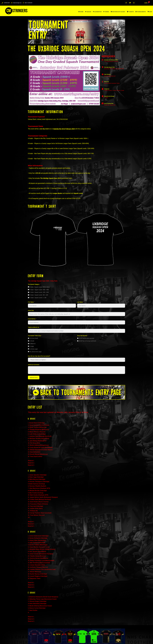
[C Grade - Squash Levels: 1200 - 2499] (28, 292)
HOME (81, 12)
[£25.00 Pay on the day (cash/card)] (78, 341)
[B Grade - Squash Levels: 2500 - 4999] (28, 290)
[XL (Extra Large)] (28, 349)
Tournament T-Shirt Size (34, 336)
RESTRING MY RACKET (118, 12)
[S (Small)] (28, 341)
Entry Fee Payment (82, 336)
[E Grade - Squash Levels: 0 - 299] (28, 298)
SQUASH (88, 12)
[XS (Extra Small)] (28, 338)
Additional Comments (34, 365)
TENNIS (106, 12)
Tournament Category (34, 284)
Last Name (80, 302)
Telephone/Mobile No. (34, 327)
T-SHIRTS (130, 12)
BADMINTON (97, 12)
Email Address (32, 319)
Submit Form (34, 377)
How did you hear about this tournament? (39, 356)
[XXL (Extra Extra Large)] (28, 352)
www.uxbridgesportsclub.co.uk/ (110, 76)
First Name (31, 302)
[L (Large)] (28, 346)
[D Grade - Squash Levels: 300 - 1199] (28, 295)
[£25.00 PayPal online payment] (78, 338)
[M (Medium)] (28, 344)
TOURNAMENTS (141, 12)
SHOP (150, 12)
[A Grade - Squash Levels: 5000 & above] (28, 287)
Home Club (31, 310)
